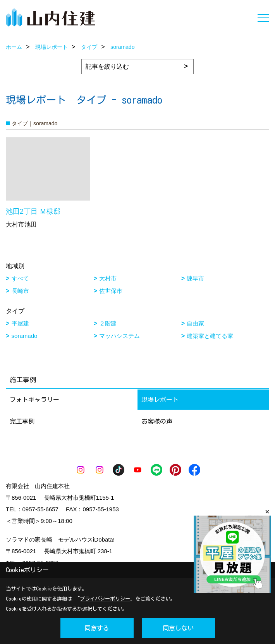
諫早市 (195, 278)
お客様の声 (157, 421)
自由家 (195, 323)
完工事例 (22, 421)
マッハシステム (119, 336)
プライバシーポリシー (105, 599)
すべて (20, 278)
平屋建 (20, 323)
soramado (25, 336)
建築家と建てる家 (210, 336)
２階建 (108, 323)
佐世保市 (111, 291)
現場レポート (160, 400)
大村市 (108, 278)
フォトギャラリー (34, 400)
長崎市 (20, 291)
